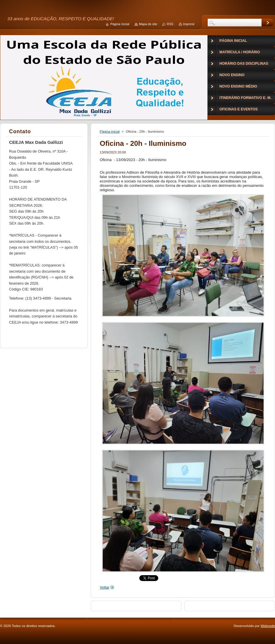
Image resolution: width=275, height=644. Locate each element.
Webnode (268, 626)
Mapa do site (148, 24)
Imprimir (189, 24)
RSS (170, 24)
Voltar (105, 587)
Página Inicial (120, 24)
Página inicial (110, 131)
